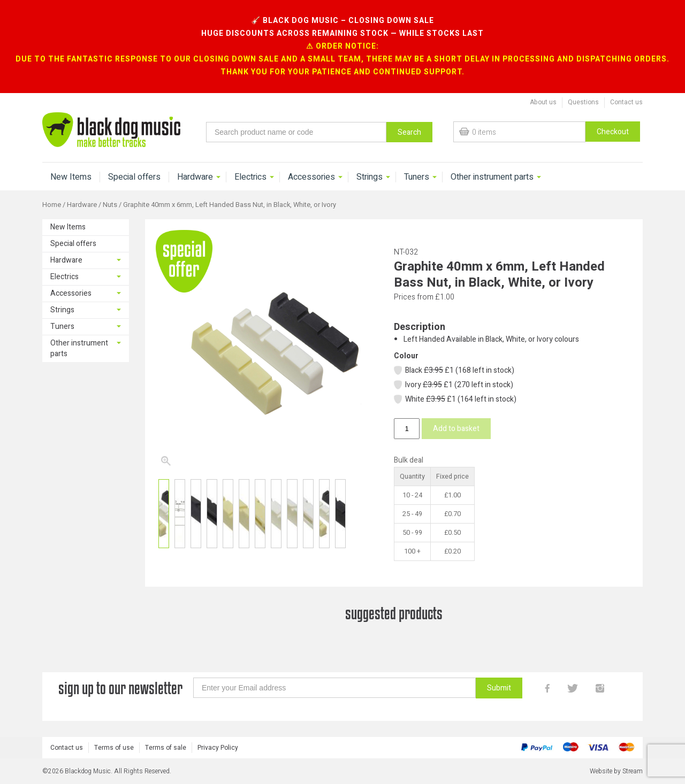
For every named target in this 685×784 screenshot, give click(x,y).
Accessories (311, 177)
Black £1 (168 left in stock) (454, 370)
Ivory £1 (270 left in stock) (453, 385)
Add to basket (456, 429)
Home (52, 205)
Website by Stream (616, 771)
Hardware (195, 177)
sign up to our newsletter (120, 688)
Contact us (626, 102)
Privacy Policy (218, 748)
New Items (71, 177)
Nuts (110, 205)
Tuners (417, 177)
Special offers (134, 177)
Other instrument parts (492, 177)
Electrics (250, 177)
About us (543, 102)
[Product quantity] (407, 429)
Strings (370, 177)
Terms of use (114, 748)
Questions (583, 102)
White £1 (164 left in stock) (455, 399)
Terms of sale (166, 748)
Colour (406, 356)
